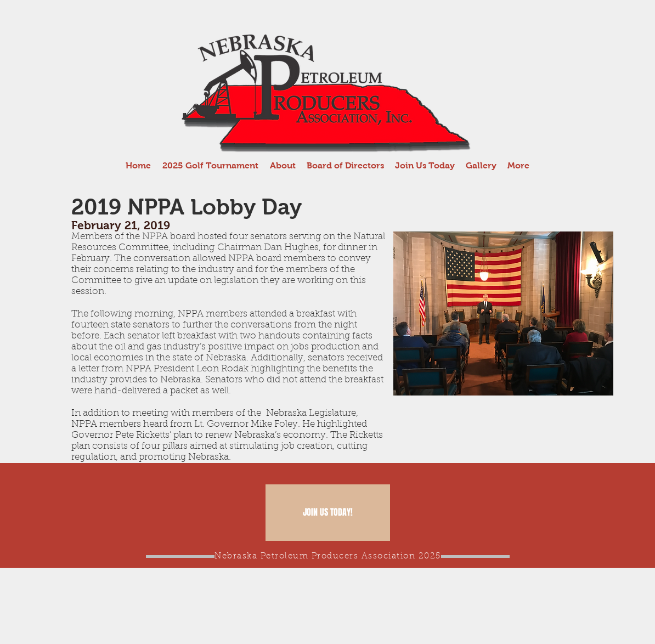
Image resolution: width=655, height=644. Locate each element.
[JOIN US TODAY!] (328, 513)
